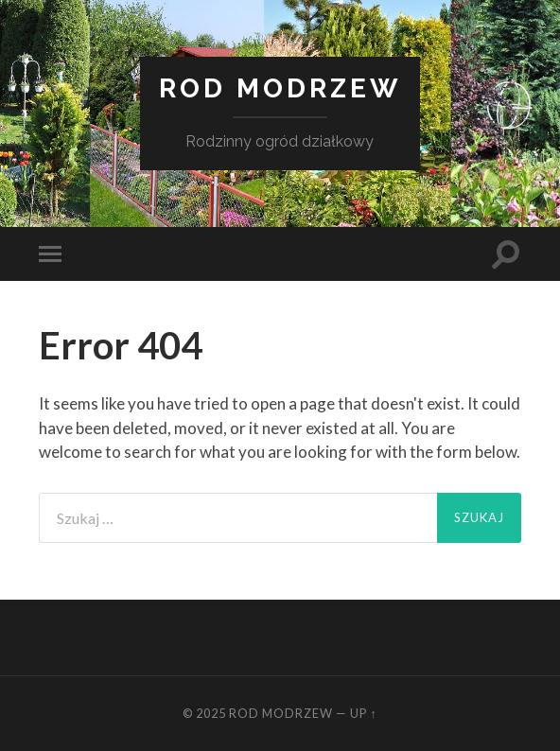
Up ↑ (363, 713)
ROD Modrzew (280, 88)
